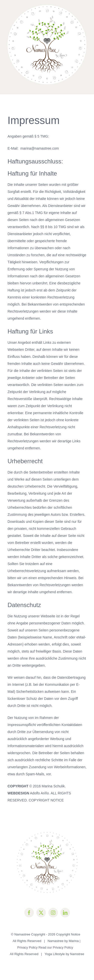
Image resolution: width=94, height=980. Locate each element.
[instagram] (53, 913)
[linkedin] (65, 913)
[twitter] (41, 913)
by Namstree (75, 954)
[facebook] (29, 913)
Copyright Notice (68, 934)
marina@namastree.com (40, 148)
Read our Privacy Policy (56, 947)
